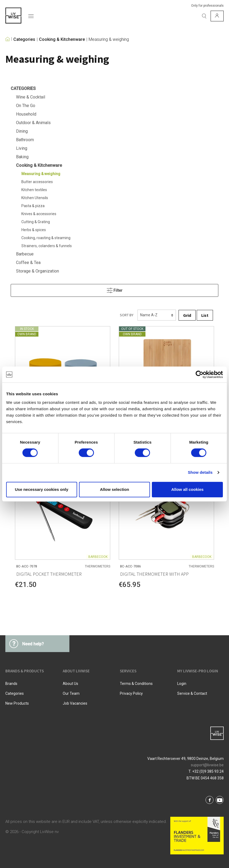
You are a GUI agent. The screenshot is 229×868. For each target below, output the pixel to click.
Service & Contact (192, 693)
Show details (200, 472)
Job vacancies (75, 703)
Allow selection (114, 489)
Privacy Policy (131, 693)
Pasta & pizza (33, 206)
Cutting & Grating (36, 222)
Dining (22, 131)
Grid (187, 315)
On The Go (26, 106)
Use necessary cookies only (42, 489)
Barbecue (25, 254)
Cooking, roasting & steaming (46, 238)
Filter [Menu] (115, 289)
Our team (71, 693)
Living (22, 148)
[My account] (217, 16)
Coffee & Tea (28, 263)
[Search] (204, 16)
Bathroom (25, 140)
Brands (11, 684)
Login (182, 684)
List (205, 315)
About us (70, 684)
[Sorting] (157, 315)
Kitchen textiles (34, 190)
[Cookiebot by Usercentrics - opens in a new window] (200, 374)
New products (17, 703)
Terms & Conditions (136, 684)
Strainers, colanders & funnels (47, 246)
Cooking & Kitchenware (62, 40)
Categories (24, 40)
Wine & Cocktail (31, 97)
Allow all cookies (187, 489)
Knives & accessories (39, 214)
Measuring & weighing (109, 40)
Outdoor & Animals (33, 123)
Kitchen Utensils (35, 198)
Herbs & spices (34, 230)
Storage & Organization (37, 271)
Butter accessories (37, 182)
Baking (22, 157)
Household (26, 114)
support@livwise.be (207, 765)
